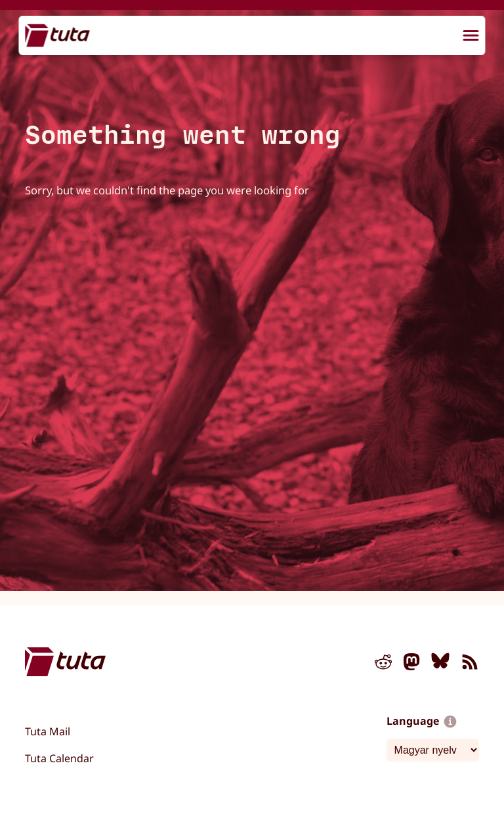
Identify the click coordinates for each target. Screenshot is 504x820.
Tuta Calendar (59, 758)
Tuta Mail (48, 731)
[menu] (471, 36)
